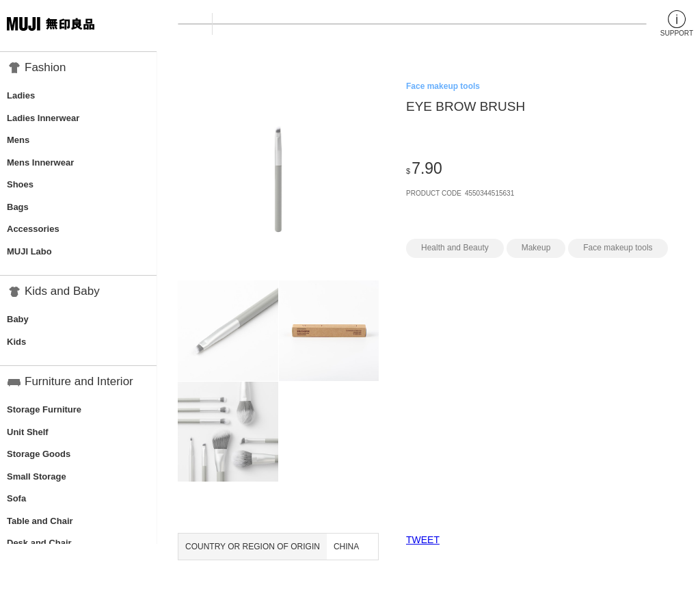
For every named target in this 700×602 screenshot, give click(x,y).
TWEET (423, 540)
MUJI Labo (29, 251)
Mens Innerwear (40, 162)
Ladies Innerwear (43, 118)
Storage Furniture (44, 409)
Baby (18, 319)
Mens (18, 140)
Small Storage (37, 476)
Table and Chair (40, 521)
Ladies (21, 95)
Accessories (33, 229)
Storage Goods (39, 454)
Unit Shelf (28, 432)
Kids (16, 342)
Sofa (16, 498)
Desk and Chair (39, 543)
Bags (18, 207)
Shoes (20, 184)
